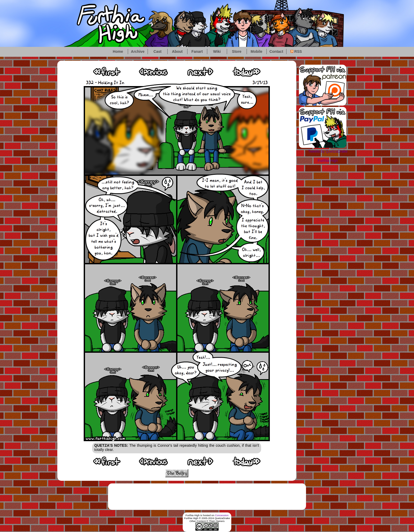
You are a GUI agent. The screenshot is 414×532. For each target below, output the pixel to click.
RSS (296, 51)
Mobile (256, 51)
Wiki (217, 51)
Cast (157, 51)
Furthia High (328, 161)
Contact (276, 51)
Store (237, 51)
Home (118, 51)
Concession (222, 515)
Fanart (197, 51)
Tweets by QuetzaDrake (328, 151)
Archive (138, 51)
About (177, 51)
